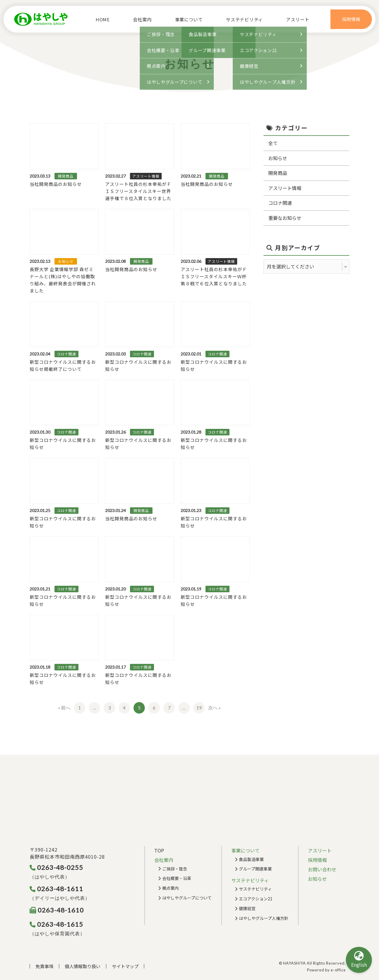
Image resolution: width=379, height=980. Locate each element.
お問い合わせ (322, 869)
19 (199, 708)
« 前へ (64, 708)
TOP (159, 850)
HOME (100, 19)
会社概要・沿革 (177, 878)
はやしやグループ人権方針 (264, 918)
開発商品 (278, 173)
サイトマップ (125, 966)
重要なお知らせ (285, 218)
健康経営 (247, 908)
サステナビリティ (255, 889)
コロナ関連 (280, 203)
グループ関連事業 (255, 869)
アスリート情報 (285, 188)
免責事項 (44, 966)
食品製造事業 (251, 859)
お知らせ (278, 158)
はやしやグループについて (187, 898)
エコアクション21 (256, 899)
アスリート (300, 19)
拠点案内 (171, 888)
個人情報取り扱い (83, 966)
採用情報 (317, 860)
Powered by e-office (326, 970)
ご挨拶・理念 (175, 869)
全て (273, 143)
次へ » (215, 708)
